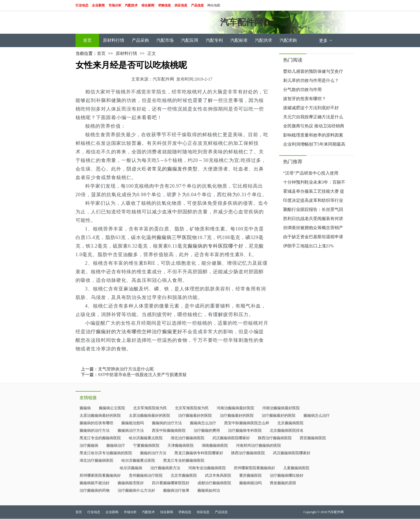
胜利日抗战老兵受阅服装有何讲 (313, 219)
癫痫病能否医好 (131, 483)
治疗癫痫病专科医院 (245, 431)
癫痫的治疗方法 (153, 453)
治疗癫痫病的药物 (95, 490)
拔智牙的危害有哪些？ (305, 99)
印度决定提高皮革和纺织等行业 (313, 200)
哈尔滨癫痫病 (131, 468)
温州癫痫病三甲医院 (169, 237)
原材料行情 (114, 40)
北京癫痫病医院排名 (287, 431)
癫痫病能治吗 (250, 483)
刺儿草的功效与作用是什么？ (311, 80)
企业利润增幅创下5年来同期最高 (314, 144)
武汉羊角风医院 (218, 476)
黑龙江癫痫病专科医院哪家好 (199, 453)
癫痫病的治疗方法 (167, 423)
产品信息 (221, 512)
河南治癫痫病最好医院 (235, 408)
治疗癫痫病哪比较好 (287, 476)
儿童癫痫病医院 (296, 468)
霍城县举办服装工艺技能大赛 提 (314, 191)
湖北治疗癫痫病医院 (187, 438)
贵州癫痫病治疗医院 (146, 476)
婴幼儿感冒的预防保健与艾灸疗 (313, 71)
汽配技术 (148, 512)
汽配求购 (288, 40)
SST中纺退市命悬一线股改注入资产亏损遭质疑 (142, 375)
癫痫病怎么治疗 (317, 416)
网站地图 (214, 5)
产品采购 (140, 40)
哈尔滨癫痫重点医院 (146, 438)
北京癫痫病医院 (290, 423)
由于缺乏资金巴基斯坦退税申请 (313, 237)
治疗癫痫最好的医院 (195, 416)
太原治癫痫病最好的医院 (100, 416)
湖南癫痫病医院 (215, 446)
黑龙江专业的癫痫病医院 (100, 438)
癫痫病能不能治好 (95, 483)
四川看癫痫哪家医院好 (171, 483)
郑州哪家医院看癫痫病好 (254, 468)
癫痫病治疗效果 (176, 490)
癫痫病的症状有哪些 (96, 423)
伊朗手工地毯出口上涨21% (308, 246)
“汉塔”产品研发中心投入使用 (311, 173)
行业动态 (94, 512)
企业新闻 (112, 512)
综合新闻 (167, 512)
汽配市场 (165, 40)
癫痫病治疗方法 (131, 431)
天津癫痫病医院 (181, 446)
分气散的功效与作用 (302, 90)
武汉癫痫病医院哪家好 (231, 438)
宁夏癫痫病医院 (146, 446)
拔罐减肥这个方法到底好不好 (311, 108)
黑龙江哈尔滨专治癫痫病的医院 (106, 453)
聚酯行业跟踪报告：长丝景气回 (313, 209)
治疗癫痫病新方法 (165, 468)
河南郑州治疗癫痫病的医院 (258, 446)
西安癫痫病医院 (313, 438)
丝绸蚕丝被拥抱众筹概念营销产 (313, 228)
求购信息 (185, 512)
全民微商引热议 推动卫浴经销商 (314, 126)
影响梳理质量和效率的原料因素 (313, 135)
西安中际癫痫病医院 (169, 431)
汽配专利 (214, 40)
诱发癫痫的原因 (283, 483)
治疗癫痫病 (89, 446)
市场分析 (130, 512)
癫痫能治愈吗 (133, 423)
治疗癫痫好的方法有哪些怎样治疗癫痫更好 (134, 332)
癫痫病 (85, 408)
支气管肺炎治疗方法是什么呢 (126, 369)
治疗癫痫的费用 (207, 431)
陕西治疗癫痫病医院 (275, 438)
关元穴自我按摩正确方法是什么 (313, 117)
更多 (326, 41)
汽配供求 (264, 40)
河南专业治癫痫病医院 (207, 468)
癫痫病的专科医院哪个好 (215, 246)
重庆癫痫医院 (250, 476)
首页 (87, 40)
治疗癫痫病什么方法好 (136, 490)
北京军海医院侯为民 (150, 408)
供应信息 (203, 512)
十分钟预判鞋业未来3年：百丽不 (314, 182)
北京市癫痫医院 (184, 476)
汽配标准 (239, 40)
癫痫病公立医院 (112, 408)
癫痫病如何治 (209, 490)
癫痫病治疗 (116, 446)
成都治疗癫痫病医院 (214, 483)
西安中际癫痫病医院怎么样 (247, 423)
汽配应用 (190, 40)
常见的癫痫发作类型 (175, 169)
